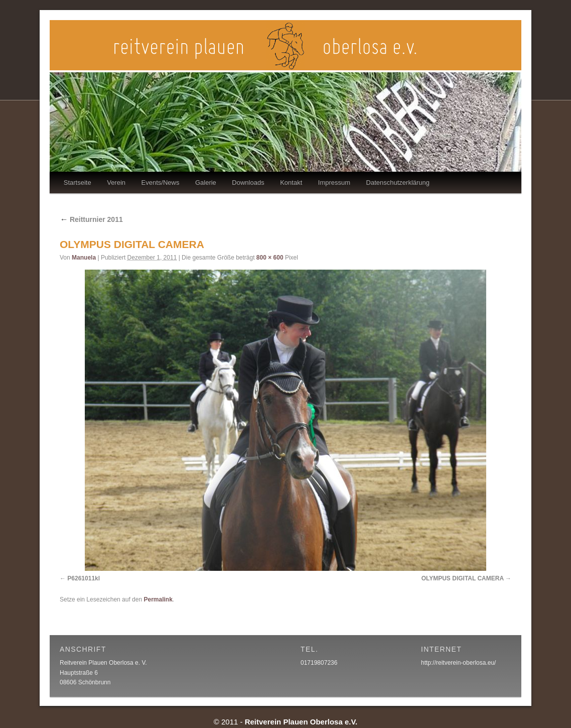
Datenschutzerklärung (398, 183)
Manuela (84, 258)
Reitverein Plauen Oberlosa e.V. (301, 722)
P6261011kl (84, 578)
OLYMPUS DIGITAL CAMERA (463, 578)
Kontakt (291, 183)
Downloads (248, 183)
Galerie (206, 183)
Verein (116, 183)
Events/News (161, 183)
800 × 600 (270, 258)
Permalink (158, 599)
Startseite (78, 183)
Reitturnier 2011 (91, 219)
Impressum (334, 183)
